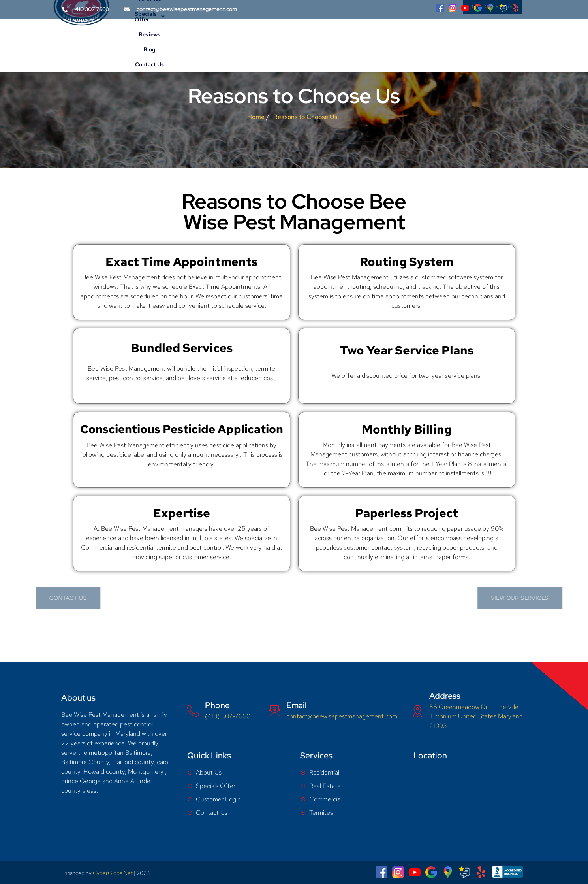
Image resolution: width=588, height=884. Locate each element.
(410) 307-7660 (228, 716)
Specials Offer (314, 39)
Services (238, 39)
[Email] (274, 711)
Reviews (355, 39)
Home (171, 39)
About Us (200, 39)
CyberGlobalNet (113, 873)
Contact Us (404, 39)
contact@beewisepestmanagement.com (342, 716)
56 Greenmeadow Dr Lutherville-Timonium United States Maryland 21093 (476, 716)
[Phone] (193, 711)
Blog (378, 39)
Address (445, 696)
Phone (217, 705)
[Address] (417, 711)
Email (297, 705)
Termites (271, 39)
